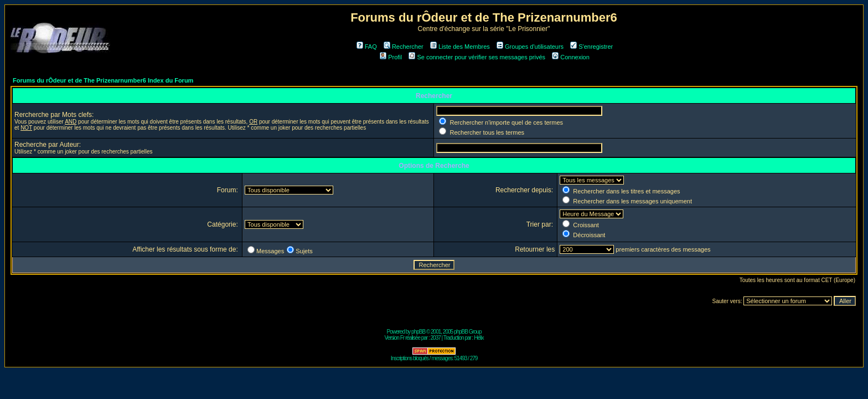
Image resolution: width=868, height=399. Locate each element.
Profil (391, 57)
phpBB (418, 332)
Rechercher (404, 47)
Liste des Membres (460, 47)
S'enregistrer (591, 47)
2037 (436, 338)
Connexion (571, 57)
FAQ (367, 47)
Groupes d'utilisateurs (530, 47)
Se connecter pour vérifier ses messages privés (477, 57)
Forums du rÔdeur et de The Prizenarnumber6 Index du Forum (103, 80)
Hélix (479, 338)
